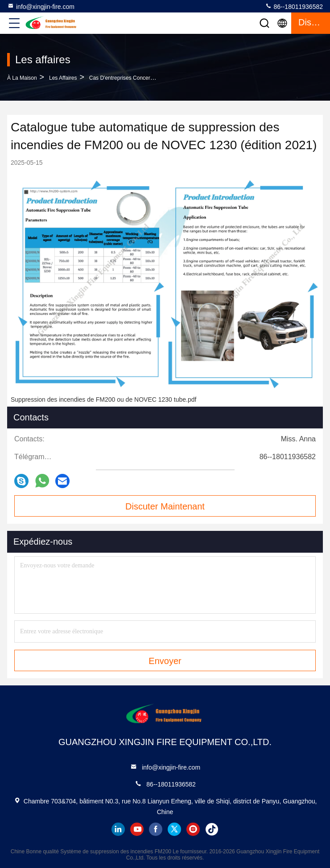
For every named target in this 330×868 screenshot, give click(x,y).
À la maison (22, 78)
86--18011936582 (294, 6)
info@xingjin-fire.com (41, 6)
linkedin (118, 829)
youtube (137, 829)
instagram (193, 829)
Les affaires (63, 78)
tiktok (212, 829)
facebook (156, 829)
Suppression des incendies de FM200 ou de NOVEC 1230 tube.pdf (103, 399)
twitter (174, 829)
